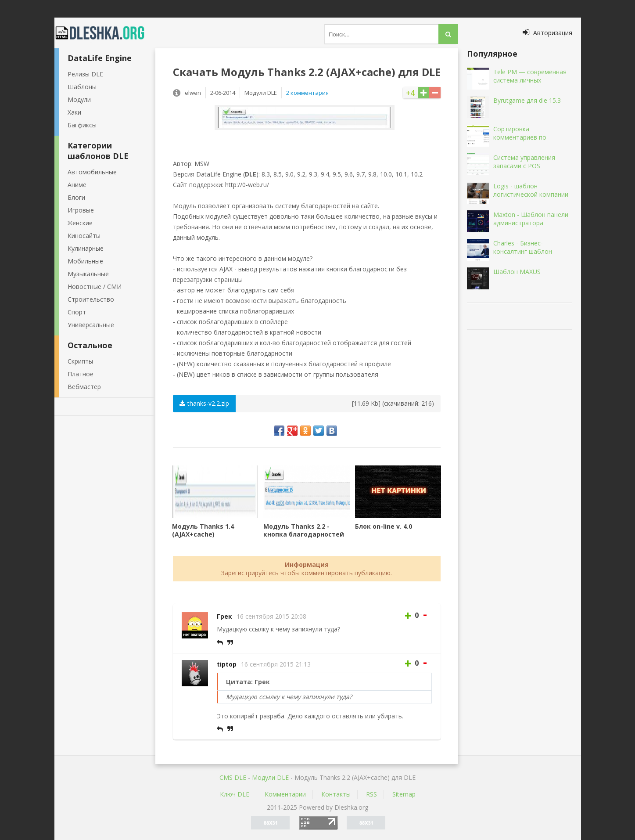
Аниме (77, 185)
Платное (81, 374)
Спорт (77, 312)
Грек (224, 616)
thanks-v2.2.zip (204, 403)
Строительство (91, 299)
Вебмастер (84, 387)
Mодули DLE (270, 777)
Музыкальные (88, 274)
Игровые (81, 210)
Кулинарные (86, 248)
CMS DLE (233, 777)
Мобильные (85, 261)
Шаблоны (82, 87)
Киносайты (84, 236)
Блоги (76, 197)
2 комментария (307, 93)
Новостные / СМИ (95, 287)
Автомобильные (92, 172)
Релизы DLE (85, 74)
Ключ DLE (235, 794)
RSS (371, 794)
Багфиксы (82, 125)
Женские (80, 223)
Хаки (74, 112)
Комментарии (285, 794)
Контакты (336, 794)
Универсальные (91, 325)
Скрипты (80, 361)
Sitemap (404, 794)
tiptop (227, 664)
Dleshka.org (105, 33)
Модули (79, 99)
